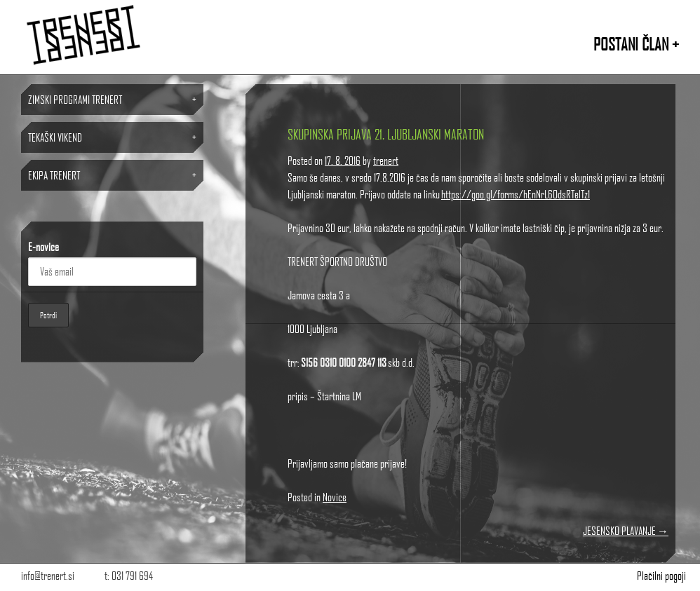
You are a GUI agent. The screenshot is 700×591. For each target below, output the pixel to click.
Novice (335, 497)
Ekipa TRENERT (54, 175)
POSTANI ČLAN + (636, 44)
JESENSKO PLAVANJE (626, 530)
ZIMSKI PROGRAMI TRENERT (75, 99)
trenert (386, 160)
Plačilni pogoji (661, 575)
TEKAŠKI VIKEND (55, 137)
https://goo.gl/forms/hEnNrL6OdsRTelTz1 (516, 194)
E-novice (43, 246)
